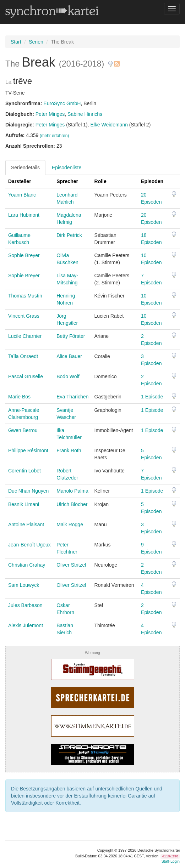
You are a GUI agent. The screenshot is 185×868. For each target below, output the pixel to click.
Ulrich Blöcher (72, 504)
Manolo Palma (72, 491)
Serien (36, 42)
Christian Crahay (27, 565)
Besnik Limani (24, 504)
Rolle (100, 181)
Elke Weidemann (109, 125)
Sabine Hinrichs (85, 114)
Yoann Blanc (22, 195)
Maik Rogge (70, 524)
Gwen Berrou (23, 430)
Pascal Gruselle (26, 376)
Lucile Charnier (25, 336)
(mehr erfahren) (55, 136)
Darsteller (20, 181)
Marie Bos (19, 397)
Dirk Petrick (69, 235)
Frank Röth (69, 450)
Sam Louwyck (24, 585)
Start (16, 42)
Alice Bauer (69, 356)
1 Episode (152, 397)
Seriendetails (25, 168)
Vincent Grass (24, 316)
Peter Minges (50, 114)
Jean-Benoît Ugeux (29, 545)
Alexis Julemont (26, 625)
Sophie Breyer (24, 255)
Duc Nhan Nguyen (28, 491)
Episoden (152, 181)
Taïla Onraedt (23, 356)
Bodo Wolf (68, 376)
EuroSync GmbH (62, 103)
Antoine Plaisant (26, 524)
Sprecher (67, 181)
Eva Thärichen (72, 397)
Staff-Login (171, 861)
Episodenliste (67, 168)
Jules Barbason (25, 605)
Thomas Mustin (25, 296)
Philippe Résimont (28, 450)
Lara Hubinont (24, 215)
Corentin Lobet (25, 471)
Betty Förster (71, 336)
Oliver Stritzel (71, 565)
